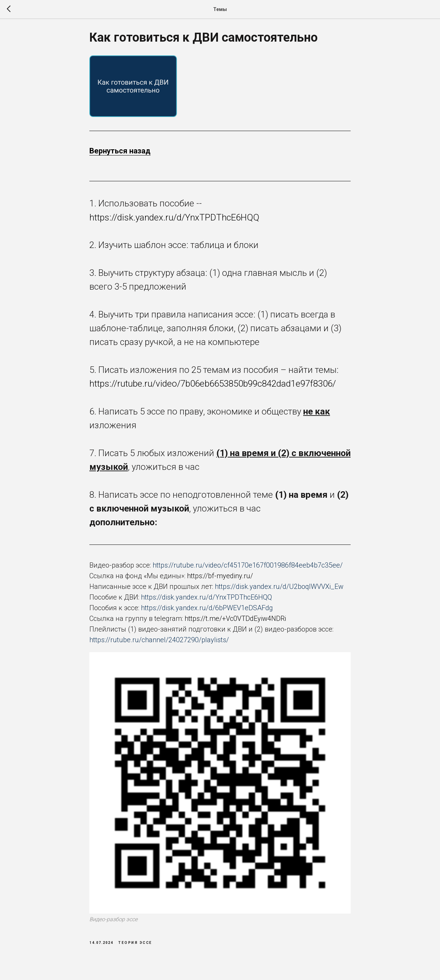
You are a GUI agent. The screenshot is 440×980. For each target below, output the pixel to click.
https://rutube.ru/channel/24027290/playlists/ (159, 643)
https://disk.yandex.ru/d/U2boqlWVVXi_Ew (279, 589)
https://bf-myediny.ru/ (220, 579)
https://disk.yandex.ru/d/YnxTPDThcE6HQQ (174, 220)
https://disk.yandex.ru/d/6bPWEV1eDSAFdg (207, 611)
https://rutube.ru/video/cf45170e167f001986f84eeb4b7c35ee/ (248, 568)
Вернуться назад (120, 154)
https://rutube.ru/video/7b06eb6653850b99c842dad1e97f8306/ (213, 386)
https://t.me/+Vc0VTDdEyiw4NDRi (235, 621)
